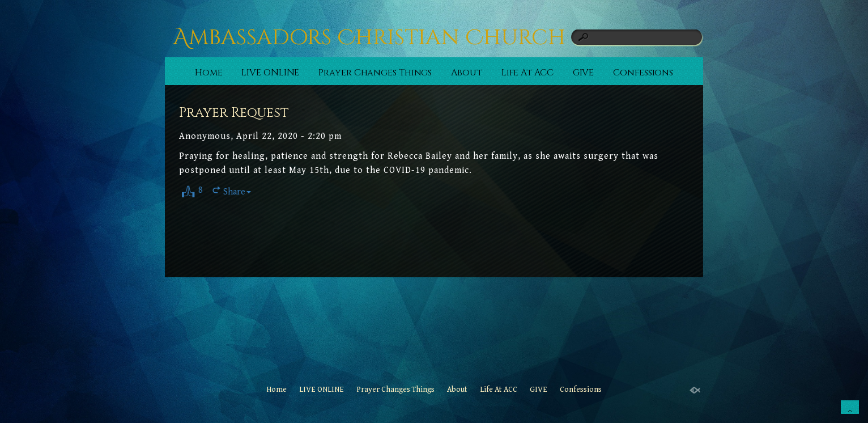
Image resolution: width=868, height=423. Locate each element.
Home (209, 73)
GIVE (584, 73)
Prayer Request (234, 113)
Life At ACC (527, 73)
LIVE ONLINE (270, 73)
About (467, 73)
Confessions (643, 73)
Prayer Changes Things (375, 73)
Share (237, 192)
